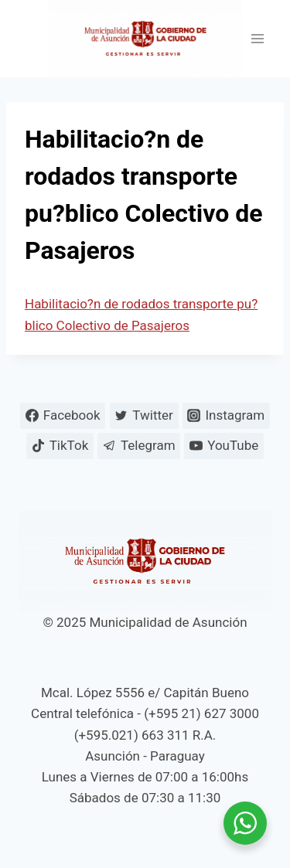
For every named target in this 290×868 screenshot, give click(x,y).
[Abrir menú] (257, 39)
